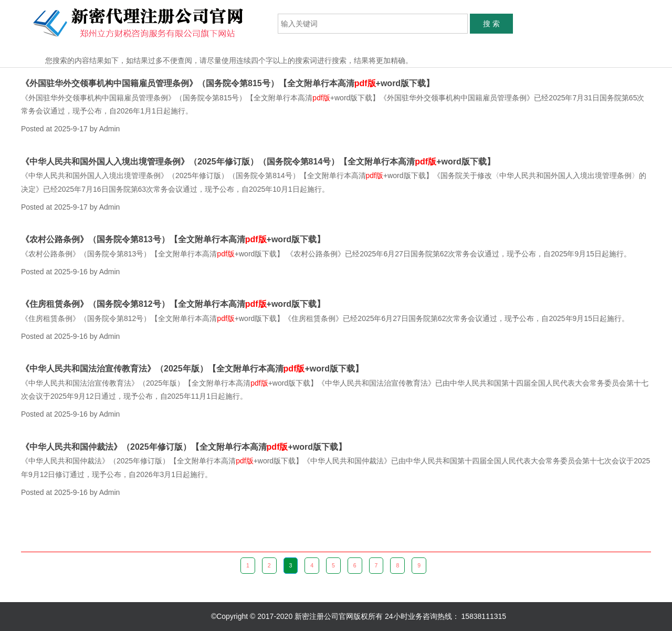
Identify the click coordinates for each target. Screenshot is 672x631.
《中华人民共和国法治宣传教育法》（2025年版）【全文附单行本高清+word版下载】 (192, 369)
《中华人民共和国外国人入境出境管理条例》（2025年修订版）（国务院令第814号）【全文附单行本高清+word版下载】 (258, 162)
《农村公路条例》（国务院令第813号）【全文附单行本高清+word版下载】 (173, 239)
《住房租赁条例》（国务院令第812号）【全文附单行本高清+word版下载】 (173, 304)
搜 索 (491, 24)
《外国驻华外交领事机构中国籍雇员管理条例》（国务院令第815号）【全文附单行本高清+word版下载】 (228, 83)
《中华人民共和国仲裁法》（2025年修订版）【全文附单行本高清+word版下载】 (184, 447)
